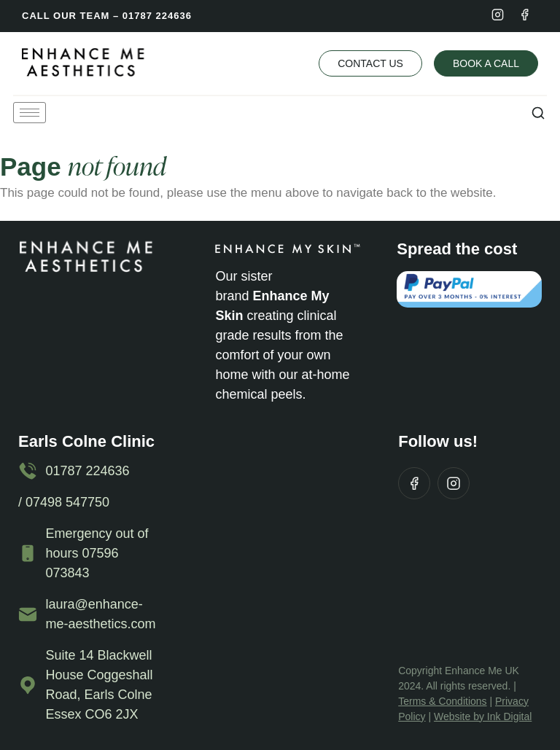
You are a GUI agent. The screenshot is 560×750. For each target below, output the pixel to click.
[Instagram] (498, 14)
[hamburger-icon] (30, 113)
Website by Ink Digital (483, 716)
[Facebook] (525, 14)
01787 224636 (157, 16)
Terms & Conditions (442, 701)
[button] (538, 113)
